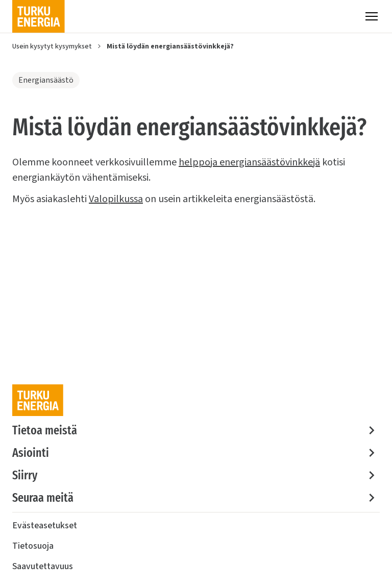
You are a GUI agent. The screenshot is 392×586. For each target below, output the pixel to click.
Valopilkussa (116, 199)
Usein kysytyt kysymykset (52, 46)
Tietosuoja (33, 546)
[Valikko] (372, 16)
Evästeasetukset (45, 526)
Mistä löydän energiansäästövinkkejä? (170, 46)
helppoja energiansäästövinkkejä (249, 162)
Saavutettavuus (43, 566)
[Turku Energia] (39, 16)
